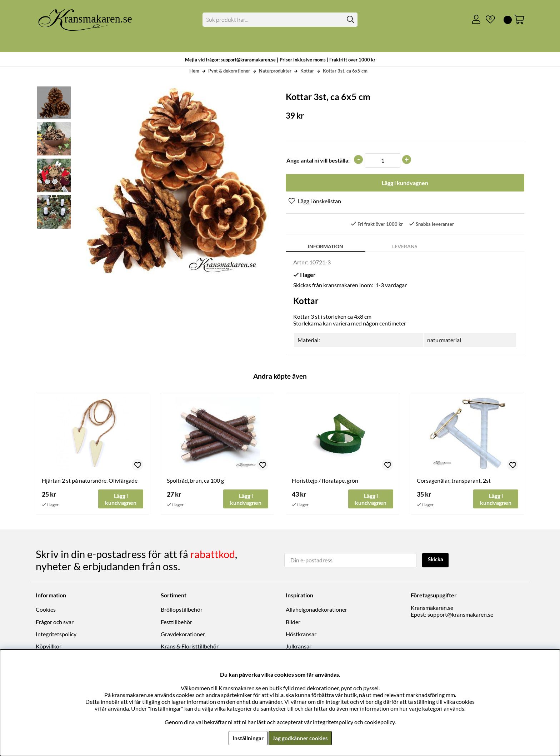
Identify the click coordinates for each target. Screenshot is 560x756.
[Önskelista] (487, 20)
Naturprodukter (275, 71)
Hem (194, 71)
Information (326, 247)
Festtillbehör (176, 622)
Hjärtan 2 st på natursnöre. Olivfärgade (90, 481)
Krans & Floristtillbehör (190, 646)
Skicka (436, 560)
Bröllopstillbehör (182, 610)
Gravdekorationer (183, 634)
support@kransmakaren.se (460, 615)
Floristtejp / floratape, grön (325, 481)
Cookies (46, 610)
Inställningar (247, 738)
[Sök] (280, 20)
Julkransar (299, 646)
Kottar (307, 71)
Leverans (405, 247)
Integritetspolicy (56, 634)
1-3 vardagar (391, 286)
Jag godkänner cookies (300, 738)
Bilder (293, 622)
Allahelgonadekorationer (316, 610)
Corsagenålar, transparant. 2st (454, 481)
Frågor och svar (55, 622)
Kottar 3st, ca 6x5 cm (345, 71)
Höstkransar (301, 634)
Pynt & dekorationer (229, 71)
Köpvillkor (49, 646)
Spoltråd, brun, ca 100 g (195, 481)
